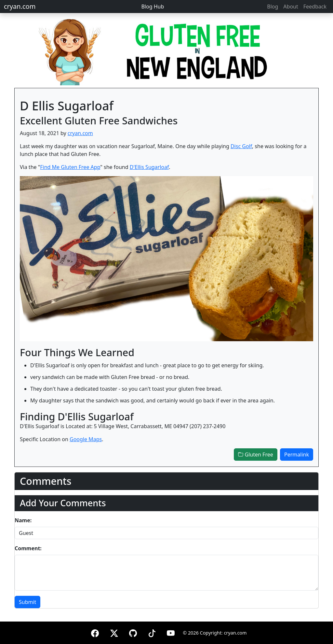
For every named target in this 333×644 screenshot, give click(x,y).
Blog (273, 7)
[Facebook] (95, 632)
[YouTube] (171, 632)
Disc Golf (241, 146)
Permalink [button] (297, 455)
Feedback (315, 7)
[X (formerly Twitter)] (114, 632)
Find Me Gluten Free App (70, 167)
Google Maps (86, 439)
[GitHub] (133, 632)
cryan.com (20, 6)
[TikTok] (152, 632)
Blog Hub (153, 7)
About (291, 7)
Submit (27, 602)
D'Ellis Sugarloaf (149, 167)
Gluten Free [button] (255, 455)
